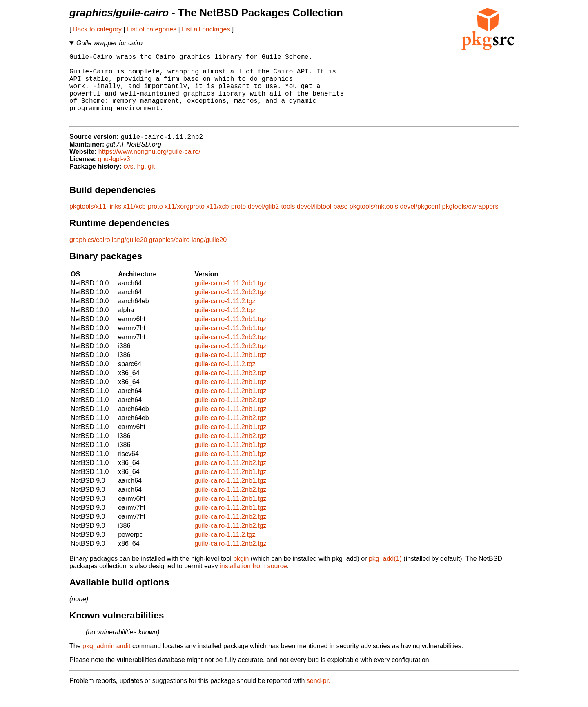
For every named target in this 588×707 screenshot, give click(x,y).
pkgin (241, 575)
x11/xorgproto (185, 222)
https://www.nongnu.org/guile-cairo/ (149, 168)
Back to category (97, 29)
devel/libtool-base (322, 222)
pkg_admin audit (106, 662)
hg (140, 182)
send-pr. (318, 697)
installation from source (253, 582)
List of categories (152, 29)
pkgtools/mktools (374, 222)
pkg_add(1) (385, 575)
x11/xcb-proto (143, 222)
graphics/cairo (90, 256)
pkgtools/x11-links (95, 222)
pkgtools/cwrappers (470, 222)
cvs (129, 182)
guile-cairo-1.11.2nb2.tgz (230, 308)
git (151, 182)
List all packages (206, 29)
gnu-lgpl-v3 (114, 175)
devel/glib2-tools (272, 222)
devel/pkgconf (420, 222)
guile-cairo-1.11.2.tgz (225, 317)
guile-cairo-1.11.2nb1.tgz (230, 299)
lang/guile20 (129, 256)
